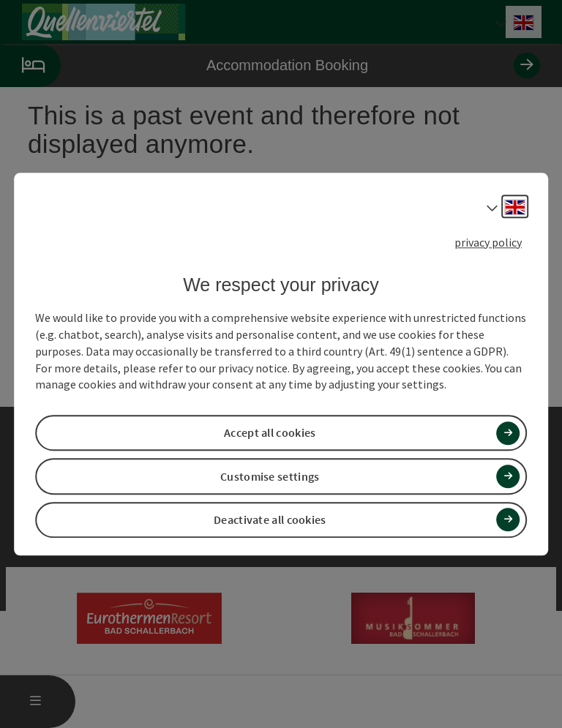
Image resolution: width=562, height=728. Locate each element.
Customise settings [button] (270, 476)
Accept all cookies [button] (270, 433)
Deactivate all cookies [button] (270, 519)
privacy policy (488, 242)
